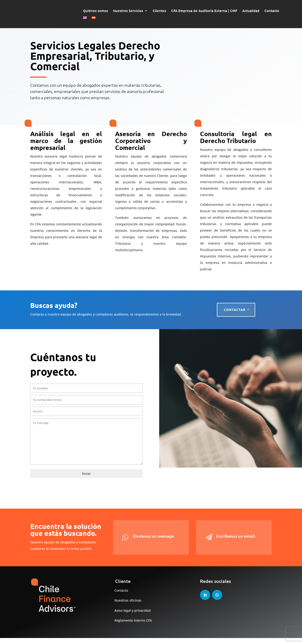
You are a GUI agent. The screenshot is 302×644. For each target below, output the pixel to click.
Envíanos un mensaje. (154, 542)
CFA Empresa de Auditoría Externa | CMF (204, 11)
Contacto (272, 11)
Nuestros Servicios (128, 11)
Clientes (159, 11)
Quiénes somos (96, 11)
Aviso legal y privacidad (133, 617)
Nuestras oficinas (128, 607)
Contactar (235, 316)
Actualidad (251, 11)
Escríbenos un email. (236, 542)
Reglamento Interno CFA (133, 627)
